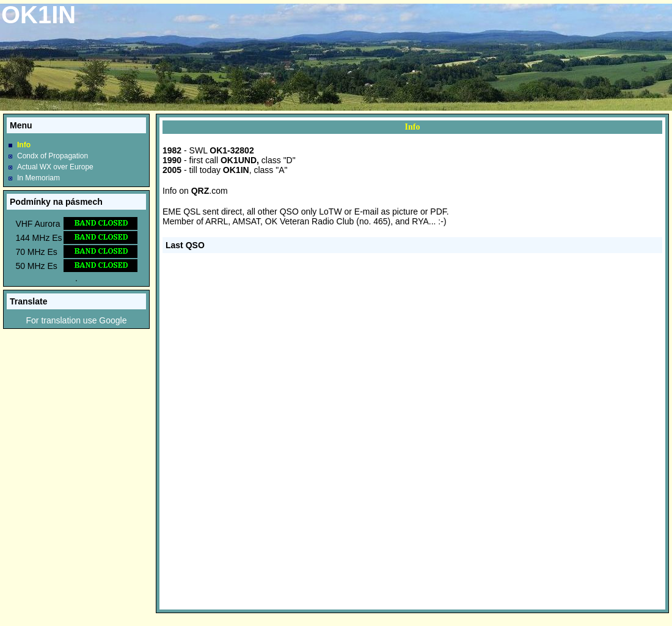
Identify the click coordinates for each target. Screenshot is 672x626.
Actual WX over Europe (55, 167)
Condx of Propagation (53, 156)
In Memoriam (38, 178)
